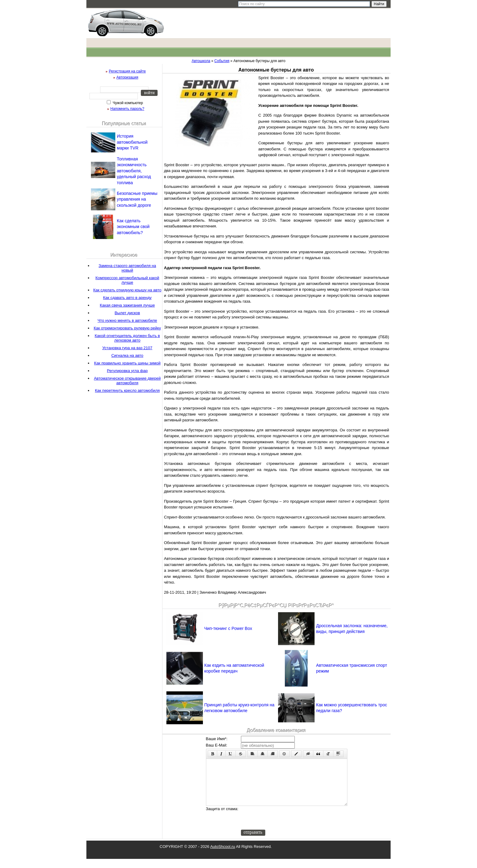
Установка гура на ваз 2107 (127, 348)
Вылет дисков (127, 313)
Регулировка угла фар (127, 371)
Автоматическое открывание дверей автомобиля (127, 381)
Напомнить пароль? (127, 109)
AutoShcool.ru (223, 856)
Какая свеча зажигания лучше (127, 305)
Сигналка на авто (127, 355)
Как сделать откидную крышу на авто (127, 290)
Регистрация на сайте (127, 71)
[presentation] (287, 827)
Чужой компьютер (127, 103)
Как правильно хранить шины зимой (127, 363)
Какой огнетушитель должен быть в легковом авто (127, 338)
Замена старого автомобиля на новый (127, 268)
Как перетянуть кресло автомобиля (127, 390)
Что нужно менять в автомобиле (127, 320)
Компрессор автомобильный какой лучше (127, 280)
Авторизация (127, 77)
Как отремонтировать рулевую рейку (127, 328)
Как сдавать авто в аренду (127, 298)
